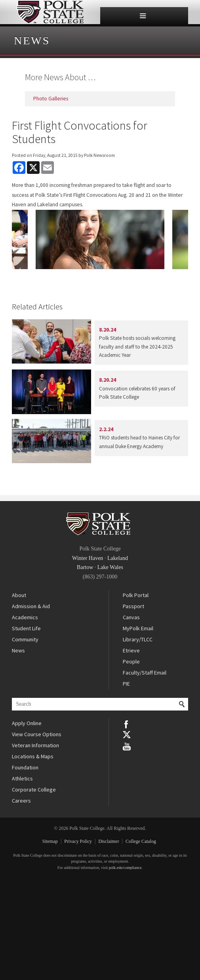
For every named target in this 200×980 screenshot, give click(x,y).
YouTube (127, 746)
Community (25, 639)
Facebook (127, 724)
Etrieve (131, 650)
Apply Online (27, 723)
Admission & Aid (31, 606)
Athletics (22, 778)
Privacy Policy (78, 841)
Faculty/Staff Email (145, 673)
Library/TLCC (138, 639)
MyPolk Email (138, 628)
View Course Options (37, 734)
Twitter (127, 735)
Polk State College (50, 12)
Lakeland (118, 558)
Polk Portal (136, 595)
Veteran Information (35, 745)
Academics (25, 617)
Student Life (26, 628)
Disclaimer (109, 841)
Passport (133, 606)
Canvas (131, 617)
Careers (21, 801)
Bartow (85, 567)
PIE (126, 684)
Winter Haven (88, 558)
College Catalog (141, 841)
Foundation (25, 767)
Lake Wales (110, 567)
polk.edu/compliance (125, 868)
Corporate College (34, 790)
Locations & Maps (33, 756)
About (19, 595)
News (32, 41)
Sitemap (50, 841)
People (131, 661)
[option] (100, 239)
